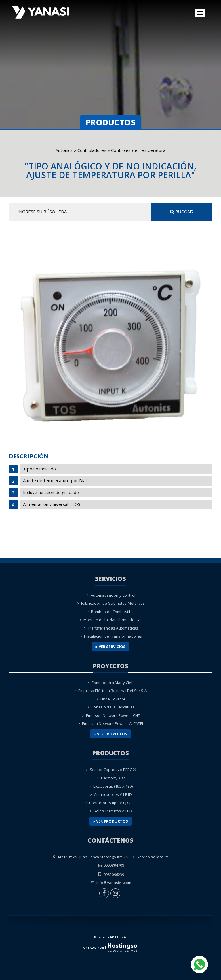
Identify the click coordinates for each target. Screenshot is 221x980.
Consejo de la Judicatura (113, 707)
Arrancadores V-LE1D (113, 794)
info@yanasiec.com (114, 883)
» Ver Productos (110, 821)
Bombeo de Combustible (113, 612)
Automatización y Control (113, 595)
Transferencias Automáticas (113, 628)
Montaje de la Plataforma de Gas (113, 620)
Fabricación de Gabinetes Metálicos (113, 603)
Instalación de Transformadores (113, 636)
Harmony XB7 (113, 778)
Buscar (182, 212)
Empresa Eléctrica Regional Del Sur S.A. (113, 691)
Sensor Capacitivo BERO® (113, 770)
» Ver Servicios (110, 647)
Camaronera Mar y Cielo (113, 683)
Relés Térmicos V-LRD (113, 811)
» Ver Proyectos (110, 734)
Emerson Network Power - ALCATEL (113, 723)
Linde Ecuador (113, 699)
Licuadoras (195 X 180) (113, 786)
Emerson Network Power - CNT (113, 715)
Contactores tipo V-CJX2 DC (113, 803)
